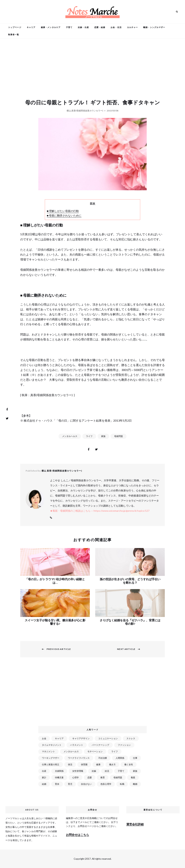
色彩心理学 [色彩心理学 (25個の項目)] (106, 784)
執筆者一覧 (14, 34)
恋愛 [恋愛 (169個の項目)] (90, 777)
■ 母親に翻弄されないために (64, 215)
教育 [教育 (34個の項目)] (103, 777)
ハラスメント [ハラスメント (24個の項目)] (77, 745)
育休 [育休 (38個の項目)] (57, 784)
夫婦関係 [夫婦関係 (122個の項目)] (59, 771)
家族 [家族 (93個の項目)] (135, 771)
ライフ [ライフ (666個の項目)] (115, 751)
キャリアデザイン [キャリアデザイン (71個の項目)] (81, 738)
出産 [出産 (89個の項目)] (44, 771)
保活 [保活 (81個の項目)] (70, 764)
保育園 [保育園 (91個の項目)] (84, 764)
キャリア (31, 27)
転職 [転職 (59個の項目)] (122, 784)
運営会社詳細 (135, 824)
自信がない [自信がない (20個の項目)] (86, 784)
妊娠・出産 (83, 27)
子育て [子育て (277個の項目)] (121, 771)
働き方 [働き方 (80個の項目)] (112, 764)
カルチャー (133, 27)
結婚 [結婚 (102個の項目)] (44, 784)
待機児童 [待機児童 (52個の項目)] (59, 777)
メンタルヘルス (70, 436)
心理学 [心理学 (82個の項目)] (76, 777)
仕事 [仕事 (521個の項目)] (135, 758)
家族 (103, 436)
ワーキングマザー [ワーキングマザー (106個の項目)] (51, 758)
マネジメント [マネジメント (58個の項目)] (48, 751)
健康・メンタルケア (51, 27)
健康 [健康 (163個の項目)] (98, 764)
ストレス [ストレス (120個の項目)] (131, 738)
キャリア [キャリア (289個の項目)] (59, 738)
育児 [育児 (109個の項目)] (70, 784)
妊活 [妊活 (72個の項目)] (107, 771)
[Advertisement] (93, 694)
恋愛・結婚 (100, 27)
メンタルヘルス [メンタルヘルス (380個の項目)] (71, 751)
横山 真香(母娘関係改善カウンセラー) (85, 111)
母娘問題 (119, 436)
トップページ (15, 27)
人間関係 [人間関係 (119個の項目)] (120, 758)
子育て (69, 27)
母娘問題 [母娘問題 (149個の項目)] (118, 777)
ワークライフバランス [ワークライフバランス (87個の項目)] (79, 758)
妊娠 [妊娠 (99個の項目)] (94, 771)
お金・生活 (116, 27)
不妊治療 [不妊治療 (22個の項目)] (103, 758)
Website (51, 518)
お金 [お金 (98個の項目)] (44, 738)
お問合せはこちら (78, 835)
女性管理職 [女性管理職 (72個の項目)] (78, 771)
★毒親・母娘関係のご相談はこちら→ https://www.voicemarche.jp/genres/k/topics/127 (100, 511)
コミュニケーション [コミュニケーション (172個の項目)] (108, 738)
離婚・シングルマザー (154, 27)
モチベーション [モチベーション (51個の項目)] (95, 751)
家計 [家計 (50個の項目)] (44, 777)
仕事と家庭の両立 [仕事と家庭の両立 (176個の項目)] (51, 764)
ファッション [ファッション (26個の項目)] (124, 745)
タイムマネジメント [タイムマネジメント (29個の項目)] (52, 745)
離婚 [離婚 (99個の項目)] (135, 784)
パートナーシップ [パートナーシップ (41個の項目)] (100, 745)
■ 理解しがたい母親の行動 (63, 211)
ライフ (89, 436)
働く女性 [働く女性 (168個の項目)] (129, 764)
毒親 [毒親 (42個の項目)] (133, 777)
